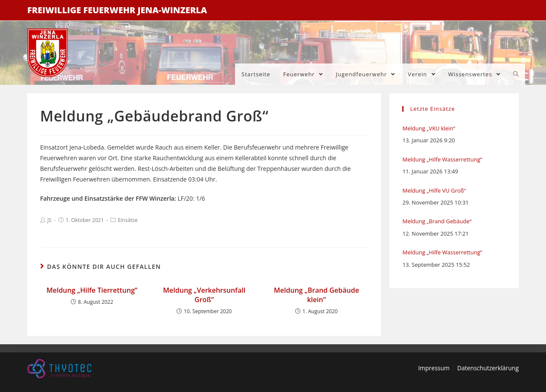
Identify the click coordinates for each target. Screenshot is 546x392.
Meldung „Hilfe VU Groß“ (434, 190)
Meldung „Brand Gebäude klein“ (317, 295)
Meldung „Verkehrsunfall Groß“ (204, 295)
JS (49, 220)
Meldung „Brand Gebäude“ (437, 221)
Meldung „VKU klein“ (429, 128)
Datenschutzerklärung (488, 368)
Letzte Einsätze (432, 109)
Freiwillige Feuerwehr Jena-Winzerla (117, 10)
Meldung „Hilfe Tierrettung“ (92, 290)
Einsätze (128, 220)
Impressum (434, 368)
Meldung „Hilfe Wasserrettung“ (442, 159)
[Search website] (516, 74)
